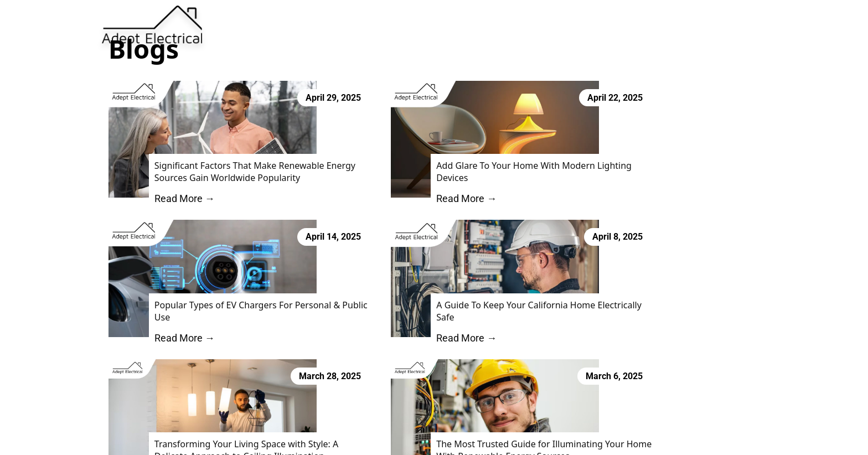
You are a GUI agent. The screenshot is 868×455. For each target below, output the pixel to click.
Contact (561, 26)
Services (456, 26)
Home (360, 26)
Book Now (650, 26)
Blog (515, 26)
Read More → (175, 205)
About (404, 26)
